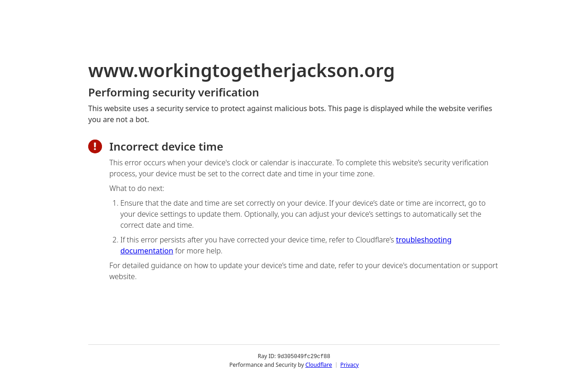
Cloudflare (319, 364)
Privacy (350, 364)
